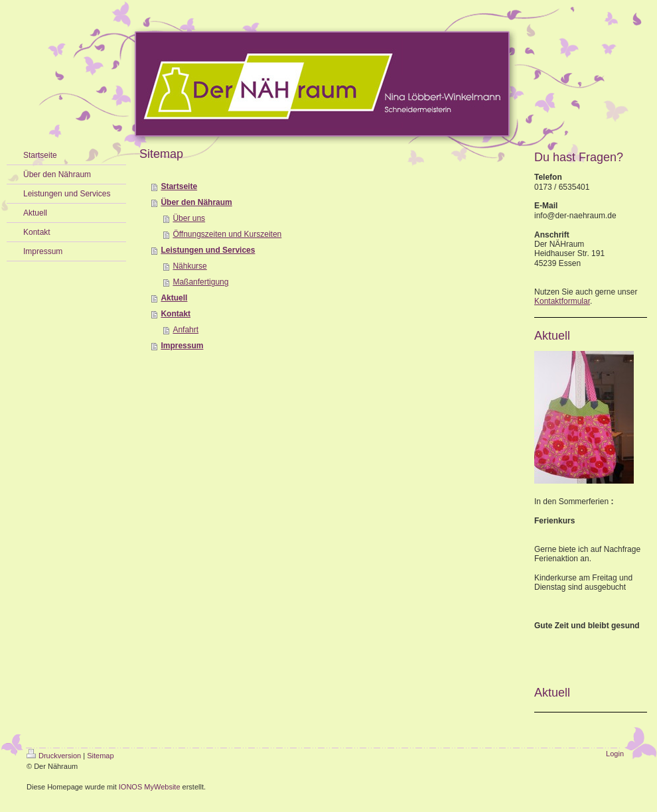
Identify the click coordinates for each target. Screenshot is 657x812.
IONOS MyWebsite (150, 787)
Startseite (179, 186)
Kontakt (176, 314)
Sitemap (100, 756)
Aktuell (174, 298)
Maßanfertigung (200, 282)
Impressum (182, 346)
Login (615, 754)
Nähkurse (189, 266)
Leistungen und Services (208, 250)
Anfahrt (185, 330)
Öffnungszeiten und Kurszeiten (227, 234)
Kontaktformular (562, 301)
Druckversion (54, 756)
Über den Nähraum (196, 202)
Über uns (189, 218)
